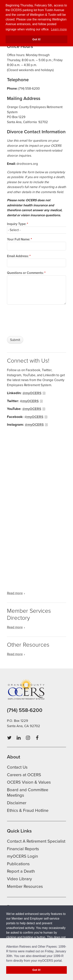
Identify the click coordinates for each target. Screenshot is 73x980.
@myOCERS (32, 393)
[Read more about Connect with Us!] (36, 593)
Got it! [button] (36, 39)
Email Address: (19, 256)
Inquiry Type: (18, 224)
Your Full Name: (19, 239)
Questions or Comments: (26, 273)
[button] (64, 961)
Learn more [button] (59, 29)
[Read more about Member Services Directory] (36, 627)
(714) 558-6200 (25, 710)
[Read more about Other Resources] (36, 654)
